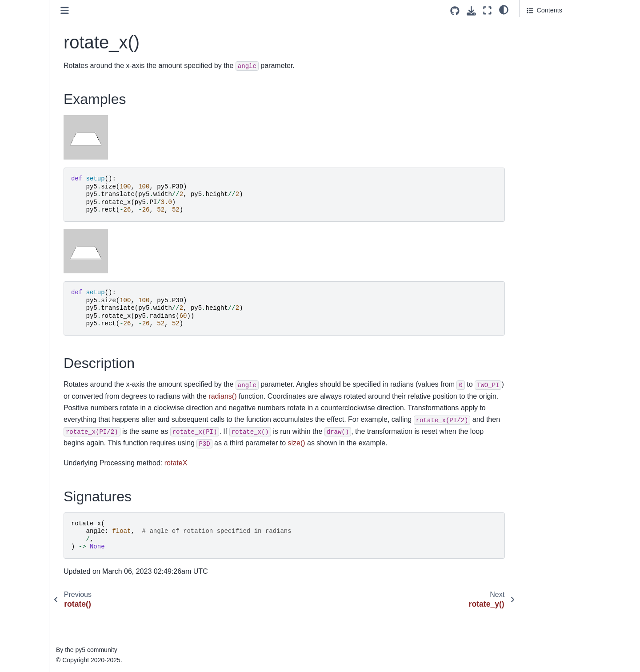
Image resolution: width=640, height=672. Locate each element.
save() (22, 172)
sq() (19, 623)
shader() (25, 426)
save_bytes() (32, 186)
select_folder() (34, 327)
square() (25, 652)
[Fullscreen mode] (487, 10)
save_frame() (32, 200)
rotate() (24, 73)
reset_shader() (34, 16)
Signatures (542, 52)
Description (543, 40)
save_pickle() (32, 228)
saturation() (30, 157)
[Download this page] (471, 11)
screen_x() (28, 270)
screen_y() (28, 284)
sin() (20, 510)
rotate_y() (27, 101)
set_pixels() (30, 397)
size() (21, 524)
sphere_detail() (35, 595)
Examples (542, 27)
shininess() (29, 496)
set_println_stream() (42, 412)
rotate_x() (28, 87)
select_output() (34, 355)
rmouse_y (27, 59)
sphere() (25, 581)
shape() (24, 440)
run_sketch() (31, 129)
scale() (23, 256)
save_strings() (33, 242)
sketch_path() (33, 539)
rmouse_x (27, 44)
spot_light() (29, 609)
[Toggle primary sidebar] (156, 10)
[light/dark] (504, 9)
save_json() (30, 214)
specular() (28, 567)
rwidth (22, 143)
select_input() (32, 341)
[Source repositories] (455, 11)
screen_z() (28, 299)
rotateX (268, 486)
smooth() (26, 553)
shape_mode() (34, 454)
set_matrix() (30, 369)
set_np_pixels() (35, 383)
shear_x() (27, 468)
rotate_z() (27, 115)
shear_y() (27, 482)
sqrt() (21, 637)
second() (26, 313)
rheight (23, 30)
